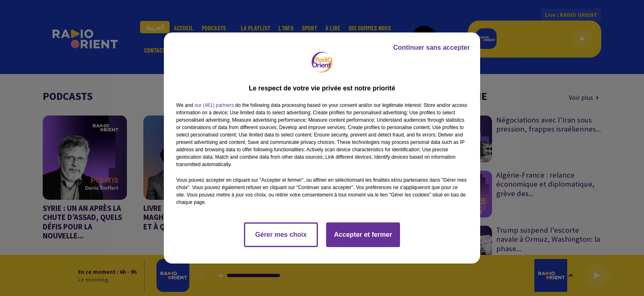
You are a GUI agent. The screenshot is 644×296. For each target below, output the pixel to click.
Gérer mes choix (281, 235)
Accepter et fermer (363, 235)
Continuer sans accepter (431, 47)
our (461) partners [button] (214, 105)
